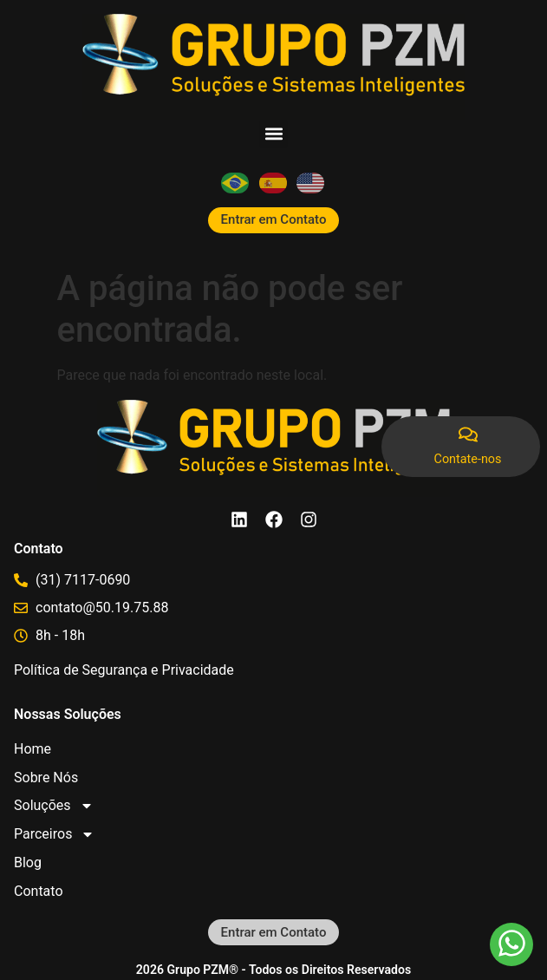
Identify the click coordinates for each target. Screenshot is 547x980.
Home (33, 749)
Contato (39, 891)
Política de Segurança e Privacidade (124, 670)
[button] (273, 134)
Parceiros (54, 835)
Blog (28, 862)
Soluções (54, 806)
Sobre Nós (46, 777)
